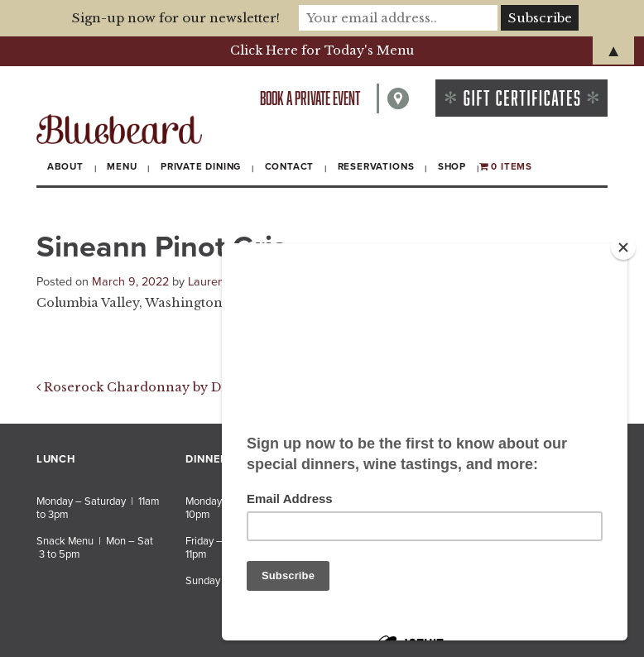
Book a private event (310, 98)
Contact (290, 166)
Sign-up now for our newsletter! (176, 18)
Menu (122, 166)
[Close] (623, 247)
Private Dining (201, 166)
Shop (452, 166)
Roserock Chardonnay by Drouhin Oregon (178, 387)
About (65, 166)
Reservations (376, 166)
